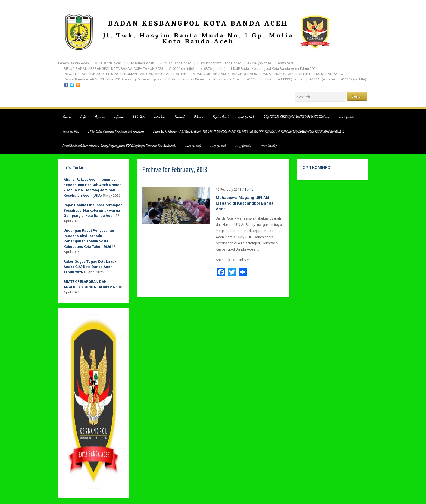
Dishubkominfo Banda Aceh (219, 63)
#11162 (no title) (353, 79)
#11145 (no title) (322, 79)
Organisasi (100, 117)
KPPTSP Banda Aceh (176, 63)
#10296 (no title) (181, 69)
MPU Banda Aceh (108, 63)
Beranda (67, 117)
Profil (83, 117)
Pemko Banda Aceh (73, 63)
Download (285, 63)
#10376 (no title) (213, 69)
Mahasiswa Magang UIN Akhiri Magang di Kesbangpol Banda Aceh (245, 203)
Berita (249, 190)
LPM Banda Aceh (141, 63)
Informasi (119, 117)
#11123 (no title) (260, 79)
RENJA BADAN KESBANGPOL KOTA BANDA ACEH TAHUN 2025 (113, 69)
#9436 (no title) (259, 63)
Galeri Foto (160, 117)
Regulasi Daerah (221, 117)
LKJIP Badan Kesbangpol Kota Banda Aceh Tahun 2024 (274, 69)
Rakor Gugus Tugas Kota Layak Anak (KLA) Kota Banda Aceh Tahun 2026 (90, 267)
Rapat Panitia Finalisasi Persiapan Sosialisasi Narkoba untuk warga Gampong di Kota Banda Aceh (93, 210)
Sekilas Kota (139, 117)
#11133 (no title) (291, 79)
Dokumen (198, 117)
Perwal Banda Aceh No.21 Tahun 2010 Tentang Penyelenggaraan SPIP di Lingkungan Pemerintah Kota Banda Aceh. (153, 79)
